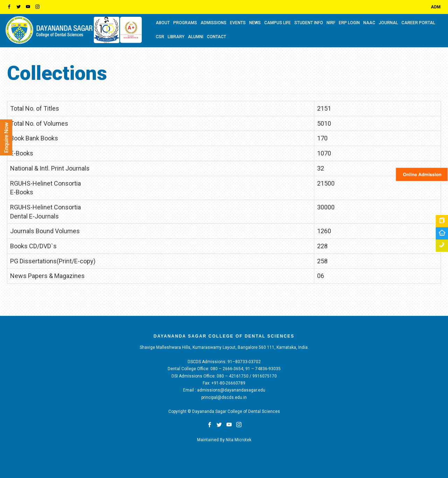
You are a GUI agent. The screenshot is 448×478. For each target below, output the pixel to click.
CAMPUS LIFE (278, 23)
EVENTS (238, 23)
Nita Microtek (239, 440)
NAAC (369, 23)
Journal (388, 23)
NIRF (331, 23)
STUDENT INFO (309, 23)
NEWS (255, 23)
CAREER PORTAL (418, 23)
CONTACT (216, 37)
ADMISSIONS (213, 23)
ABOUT (163, 23)
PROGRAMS (185, 23)
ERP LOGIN (349, 23)
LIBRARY (176, 37)
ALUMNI (196, 37)
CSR (160, 37)
